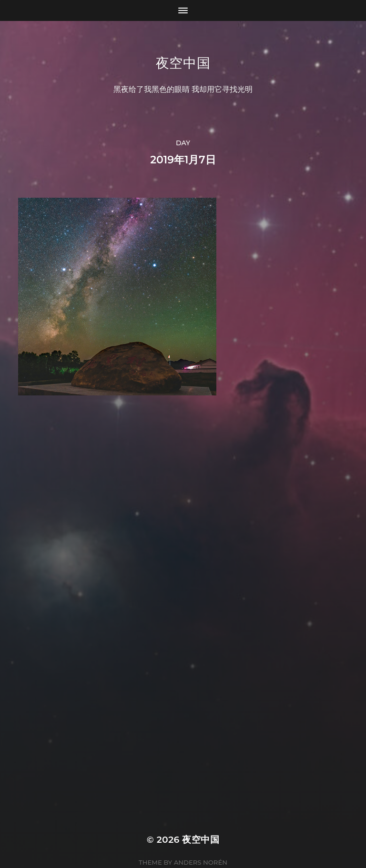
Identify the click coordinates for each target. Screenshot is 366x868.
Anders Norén (201, 826)
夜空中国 (183, 63)
